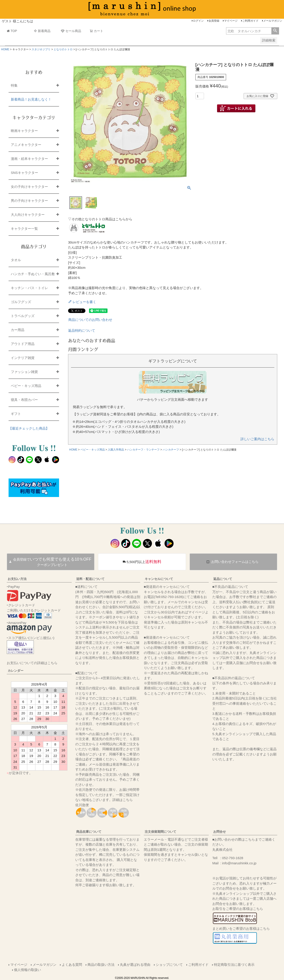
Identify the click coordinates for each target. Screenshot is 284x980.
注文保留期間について (160, 832)
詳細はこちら (123, 800)
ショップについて (169, 965)
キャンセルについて (159, 579)
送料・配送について (90, 579)
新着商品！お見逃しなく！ (31, 99)
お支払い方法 (17, 579)
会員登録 (214, 21)
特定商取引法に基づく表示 (234, 965)
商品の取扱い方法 (101, 965)
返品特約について (82, 330)
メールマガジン (273, 21)
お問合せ (220, 832)
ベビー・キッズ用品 (93, 450)
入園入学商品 (116, 450)
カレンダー (16, 671)
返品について (223, 579)
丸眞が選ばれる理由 (135, 965)
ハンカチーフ (171, 450)
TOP (12, 31)
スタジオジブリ (41, 49)
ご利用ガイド (250, 21)
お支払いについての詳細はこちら (32, 663)
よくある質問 (72, 965)
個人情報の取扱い (27, 970)
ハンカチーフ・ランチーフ (143, 450)
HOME (5, 49)
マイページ (231, 21)
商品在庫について (89, 832)
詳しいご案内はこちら (257, 439)
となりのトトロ (63, 49)
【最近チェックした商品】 (29, 428)
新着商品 (42, 31)
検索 (275, 31)
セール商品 (71, 31)
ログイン (198, 21)
